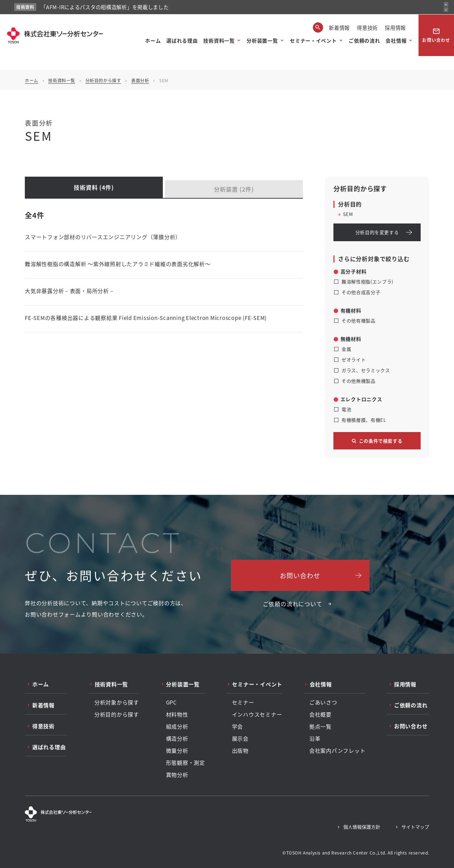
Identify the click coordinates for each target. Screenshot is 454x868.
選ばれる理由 (182, 40)
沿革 (315, 739)
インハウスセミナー (257, 714)
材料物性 (177, 714)
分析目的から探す (103, 80)
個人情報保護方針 (362, 827)
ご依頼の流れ (364, 40)
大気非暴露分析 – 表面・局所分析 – (69, 291)
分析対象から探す (117, 702)
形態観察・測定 (186, 763)
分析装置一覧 (262, 40)
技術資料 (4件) (94, 187)
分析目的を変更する (377, 232)
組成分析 (177, 726)
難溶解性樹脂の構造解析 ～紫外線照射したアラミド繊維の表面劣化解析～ (118, 264)
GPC (171, 702)
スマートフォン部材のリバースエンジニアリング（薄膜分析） (103, 237)
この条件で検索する (381, 441)
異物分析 (177, 775)
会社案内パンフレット (337, 751)
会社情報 (396, 40)
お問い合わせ (436, 35)
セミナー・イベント (313, 40)
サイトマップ (415, 827)
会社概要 (320, 714)
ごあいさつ (323, 702)
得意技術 (367, 27)
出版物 (240, 751)
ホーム (153, 40)
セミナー (243, 702)
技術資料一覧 (219, 40)
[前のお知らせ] (446, 4)
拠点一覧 (320, 726)
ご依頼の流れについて (293, 604)
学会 (238, 726)
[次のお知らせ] (446, 10)
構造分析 (177, 739)
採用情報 (395, 27)
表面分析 (140, 80)
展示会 (240, 739)
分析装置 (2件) (234, 189)
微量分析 (177, 751)
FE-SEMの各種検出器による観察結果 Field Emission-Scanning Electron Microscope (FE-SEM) (146, 318)
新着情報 (339, 27)
